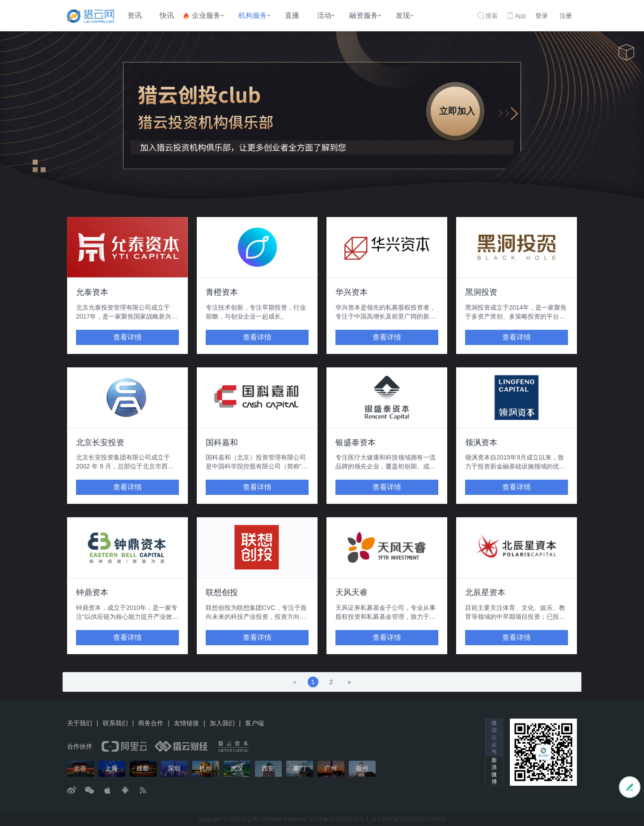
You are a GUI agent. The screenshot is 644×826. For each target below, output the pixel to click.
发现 (403, 15)
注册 (566, 16)
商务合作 (151, 723)
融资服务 (364, 15)
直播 (292, 15)
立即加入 (457, 111)
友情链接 (186, 723)
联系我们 (115, 723)
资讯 (135, 15)
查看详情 (127, 337)
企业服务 (206, 15)
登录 (542, 16)
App (520, 16)
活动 (324, 15)
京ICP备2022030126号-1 (339, 819)
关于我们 (80, 723)
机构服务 (253, 15)
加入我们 (222, 723)
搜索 (491, 16)
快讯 (167, 15)
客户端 (254, 723)
